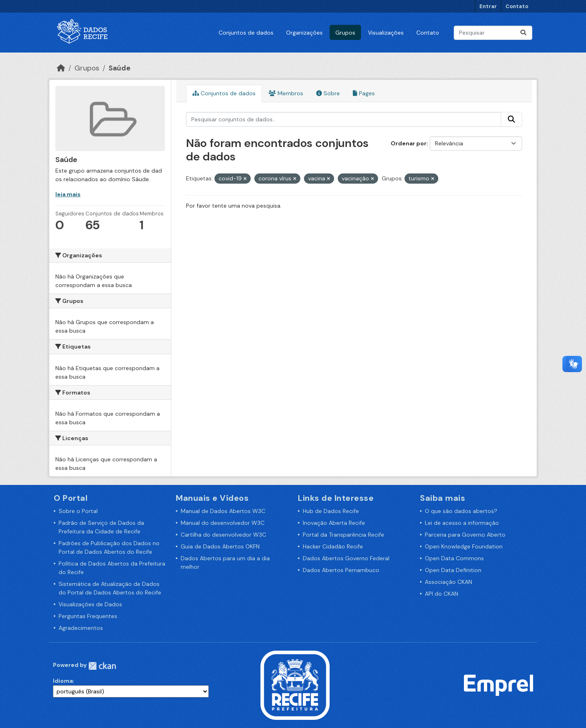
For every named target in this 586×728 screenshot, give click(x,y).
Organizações (304, 33)
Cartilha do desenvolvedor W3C (223, 535)
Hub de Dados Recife (331, 511)
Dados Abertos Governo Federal (346, 558)
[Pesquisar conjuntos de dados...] (493, 33)
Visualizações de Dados (90, 604)
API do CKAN (442, 594)
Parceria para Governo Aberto (465, 535)
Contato (517, 6)
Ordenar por (409, 143)
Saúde (120, 68)
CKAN (102, 666)
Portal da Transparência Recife (343, 535)
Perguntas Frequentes (88, 616)
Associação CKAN (448, 582)
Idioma (63, 681)
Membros (286, 93)
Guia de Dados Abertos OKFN (220, 546)
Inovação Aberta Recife (334, 523)
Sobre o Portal (78, 511)
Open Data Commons (454, 558)
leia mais (68, 194)
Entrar (488, 6)
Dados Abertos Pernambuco (341, 570)
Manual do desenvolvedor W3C (223, 523)
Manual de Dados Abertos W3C (223, 511)
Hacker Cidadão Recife (333, 546)
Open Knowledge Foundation (464, 546)
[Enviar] (523, 33)
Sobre (328, 93)
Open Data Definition (453, 570)
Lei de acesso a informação (462, 523)
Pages (364, 93)
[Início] (61, 68)
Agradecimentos (81, 628)
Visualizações (386, 33)
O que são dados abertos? (461, 511)
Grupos (345, 33)
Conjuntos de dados (246, 33)
